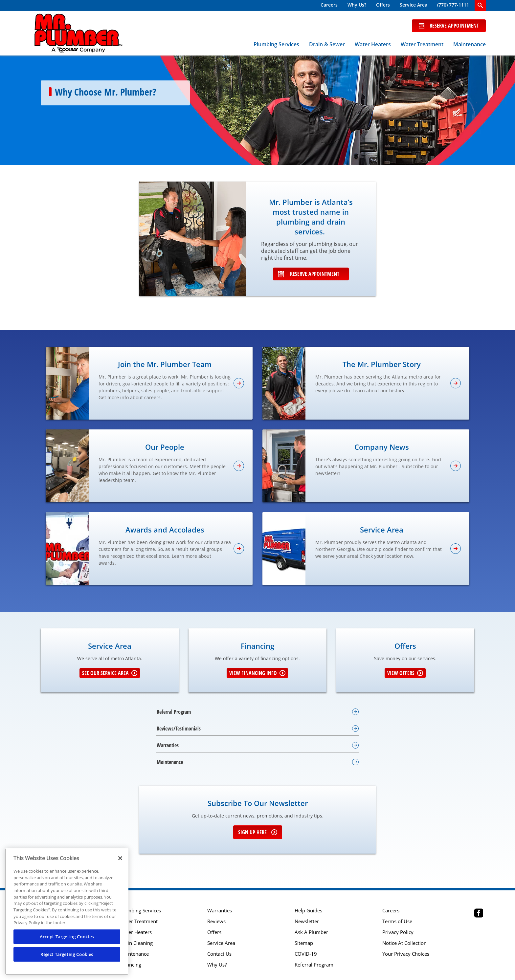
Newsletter (307, 921)
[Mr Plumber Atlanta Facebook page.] (479, 914)
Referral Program (314, 965)
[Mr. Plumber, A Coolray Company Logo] (78, 33)
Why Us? (357, 5)
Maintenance (470, 44)
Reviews (216, 921)
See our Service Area (110, 673)
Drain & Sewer (327, 44)
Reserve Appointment (309, 274)
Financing (130, 965)
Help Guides (308, 911)
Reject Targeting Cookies (67, 954)
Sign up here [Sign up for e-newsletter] (258, 832)
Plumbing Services (276, 44)
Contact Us (219, 954)
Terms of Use (397, 921)
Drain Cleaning (136, 943)
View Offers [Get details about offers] (405, 673)
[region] (67, 912)
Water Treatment (422, 44)
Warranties (220, 911)
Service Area (414, 5)
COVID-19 (306, 954)
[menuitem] (329, 5)
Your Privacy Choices (406, 954)
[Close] (120, 858)
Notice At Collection (404, 943)
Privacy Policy (398, 932)
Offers (383, 5)
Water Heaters (373, 44)
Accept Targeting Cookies (67, 937)
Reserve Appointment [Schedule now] (449, 26)
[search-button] (480, 5)
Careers (329, 5)
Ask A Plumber (311, 932)
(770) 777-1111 (453, 5)
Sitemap (304, 943)
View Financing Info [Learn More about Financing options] (257, 673)
